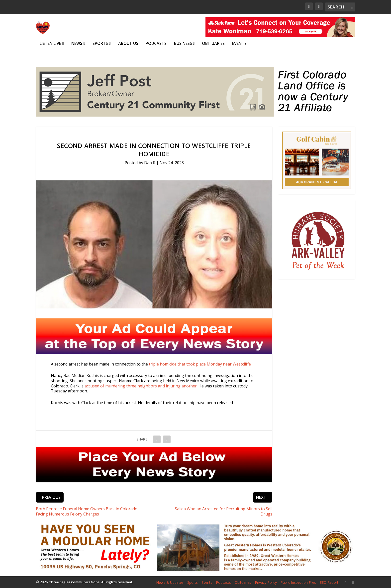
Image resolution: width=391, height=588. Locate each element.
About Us (128, 43)
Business (183, 43)
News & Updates (170, 582)
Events (239, 43)
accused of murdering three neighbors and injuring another (141, 386)
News (77, 43)
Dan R (150, 162)
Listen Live (50, 43)
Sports (100, 43)
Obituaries (213, 43)
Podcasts (156, 43)
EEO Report (329, 582)
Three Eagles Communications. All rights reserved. (91, 582)
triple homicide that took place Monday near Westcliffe (200, 364)
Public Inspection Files (298, 582)
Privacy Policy (266, 582)
